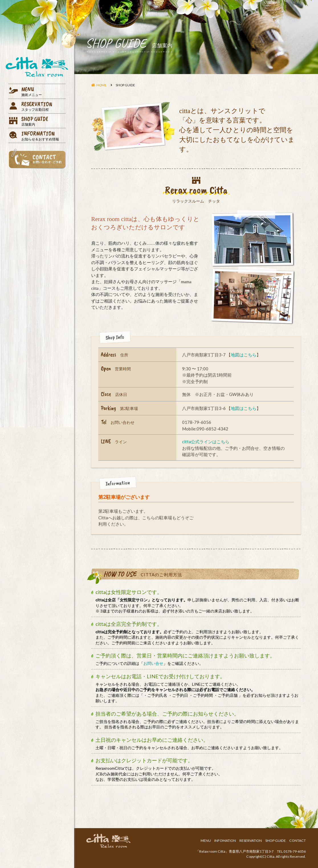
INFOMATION (225, 841)
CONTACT (297, 841)
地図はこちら (244, 355)
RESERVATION (43, 106)
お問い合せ (153, 663)
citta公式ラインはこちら (206, 442)
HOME (101, 85)
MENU (43, 91)
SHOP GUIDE (43, 121)
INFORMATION (43, 135)
